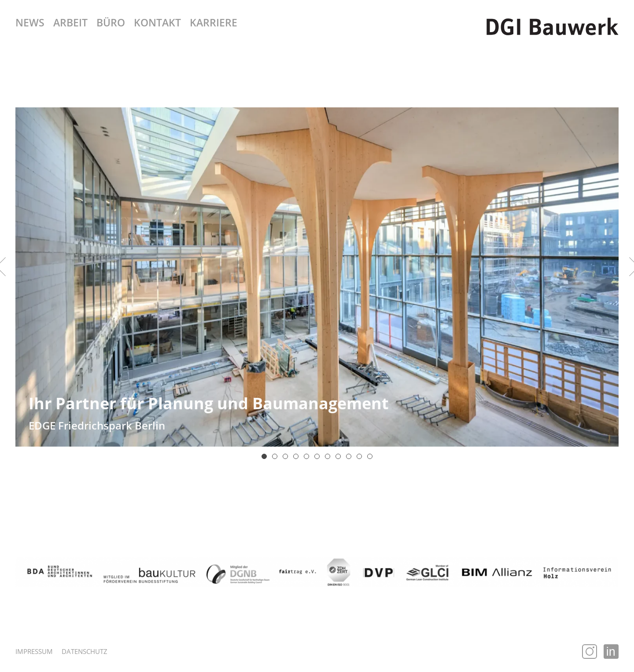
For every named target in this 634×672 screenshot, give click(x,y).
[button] (264, 456)
